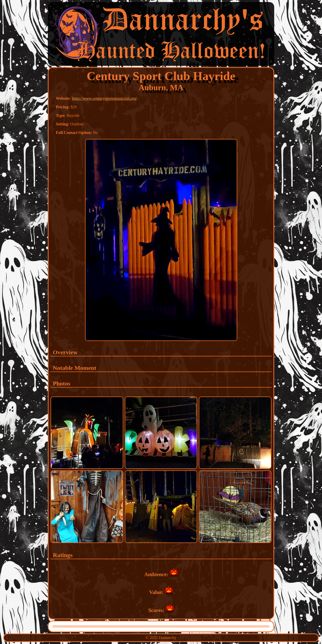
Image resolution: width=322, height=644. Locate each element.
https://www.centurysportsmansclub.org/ (105, 98)
